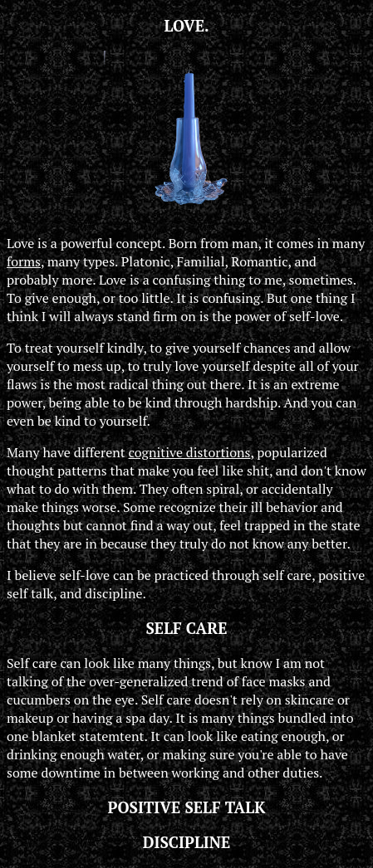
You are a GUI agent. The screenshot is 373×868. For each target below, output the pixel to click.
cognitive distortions (190, 452)
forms (24, 261)
